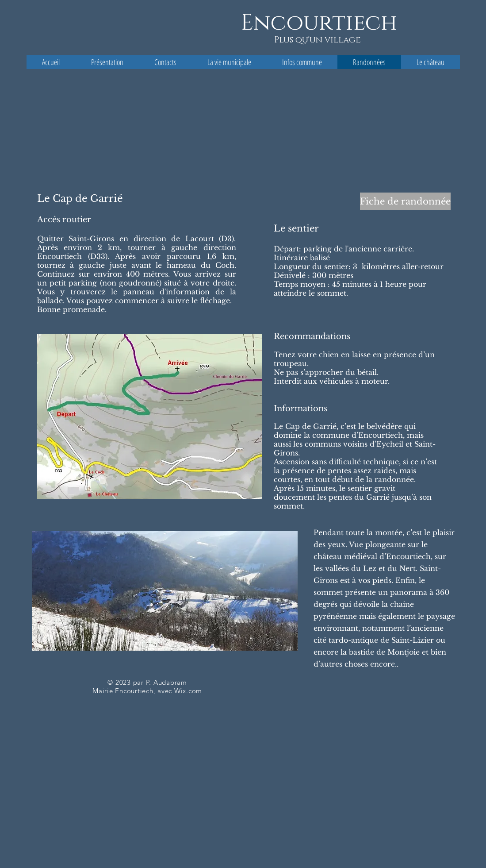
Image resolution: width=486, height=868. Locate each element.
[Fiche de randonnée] (405, 201)
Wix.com (188, 691)
